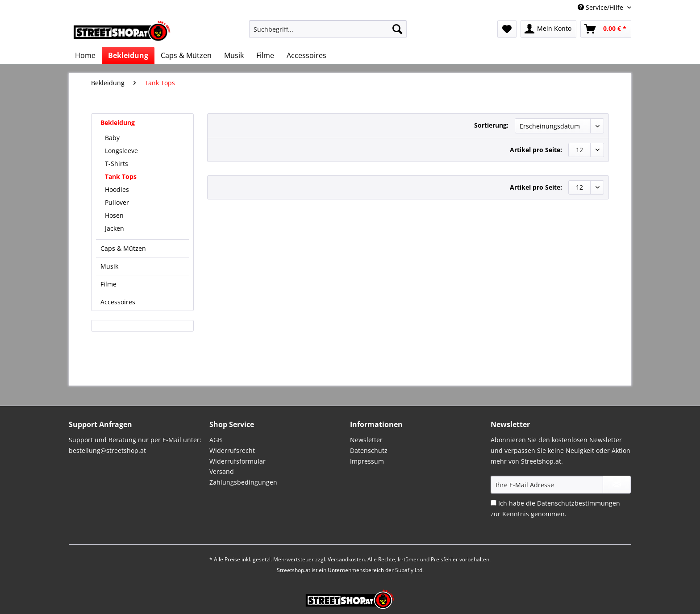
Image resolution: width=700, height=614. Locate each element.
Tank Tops (121, 176)
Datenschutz (369, 450)
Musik (109, 266)
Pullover (117, 202)
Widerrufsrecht (232, 450)
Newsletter (366, 440)
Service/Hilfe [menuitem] (601, 7)
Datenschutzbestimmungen (579, 503)
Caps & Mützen (123, 248)
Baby (112, 138)
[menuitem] (328, 33)
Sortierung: (491, 125)
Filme (108, 284)
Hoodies (117, 189)
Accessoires (118, 302)
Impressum (367, 461)
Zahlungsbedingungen (243, 482)
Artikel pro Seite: (536, 150)
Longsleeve (121, 151)
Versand (222, 471)
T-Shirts (117, 164)
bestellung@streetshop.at (107, 450)
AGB (216, 440)
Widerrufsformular (237, 461)
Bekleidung (118, 122)
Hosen (114, 215)
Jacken (115, 228)
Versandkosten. (347, 559)
